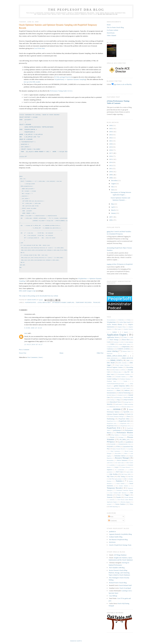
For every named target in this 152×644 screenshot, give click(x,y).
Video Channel (112, 35)
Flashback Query (112, 381)
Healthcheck (110, 390)
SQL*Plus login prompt (115, 479)
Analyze (115, 332)
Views (131, 504)
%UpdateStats (31, 307)
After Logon (118, 329)
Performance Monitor (125, 433)
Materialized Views (116, 402)
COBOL (113, 344)
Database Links (126, 351)
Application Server (113, 337)
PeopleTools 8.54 (114, 428)
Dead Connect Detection (123, 365)
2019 (111, 147)
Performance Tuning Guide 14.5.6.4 (61, 91)
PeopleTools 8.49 (112, 424)
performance (118, 430)
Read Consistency (116, 451)
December (115, 180)
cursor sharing (113, 351)
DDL (129, 361)
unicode (112, 500)
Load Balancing (117, 397)
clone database (129, 342)
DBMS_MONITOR (127, 358)
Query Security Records (119, 449)
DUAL (123, 370)
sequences (110, 470)
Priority (113, 437)
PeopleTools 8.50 (125, 424)
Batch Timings (114, 340)
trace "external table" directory (119, 493)
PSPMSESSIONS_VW (125, 444)
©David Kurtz (76, 641)
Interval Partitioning (125, 393)
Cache (109, 342)
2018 (111, 150)
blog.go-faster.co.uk (108, 14)
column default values (124, 344)
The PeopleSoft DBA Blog (76, 10)
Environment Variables (124, 374)
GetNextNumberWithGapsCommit (116, 384)
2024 (111, 132)
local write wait (44, 307)
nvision (117, 409)
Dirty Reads (116, 370)
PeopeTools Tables (124, 419)
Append (126, 332)
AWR (132, 337)
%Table (129, 320)
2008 (111, 178)
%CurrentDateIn (111, 320)
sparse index (130, 472)
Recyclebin (118, 453)
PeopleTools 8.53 (126, 426)
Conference (110, 349)
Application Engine (117, 335)
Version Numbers (121, 504)
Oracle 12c (130, 414)
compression (126, 347)
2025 (111, 129)
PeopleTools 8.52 (112, 426)
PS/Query (111, 442)
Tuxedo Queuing (129, 497)
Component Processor (113, 347)
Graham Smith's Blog (116, 537)
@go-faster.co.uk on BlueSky (122, 84)
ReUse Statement (122, 460)
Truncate (97, 307)
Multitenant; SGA (114, 407)
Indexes (127, 390)
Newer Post (23, 357)
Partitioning (111, 419)
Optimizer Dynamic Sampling (64, 307)
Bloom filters (126, 340)
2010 (111, 172)
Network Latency (126, 407)
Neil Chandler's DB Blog (117, 568)
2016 (111, 156)
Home (62, 357)
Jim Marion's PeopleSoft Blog (118, 540)
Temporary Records (84, 307)
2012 (111, 165)
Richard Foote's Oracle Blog (118, 583)
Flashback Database (126, 379)
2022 (111, 138)
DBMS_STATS (116, 360)
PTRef (118, 447)
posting (131, 435)
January (114, 213)
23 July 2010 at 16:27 (33, 349)
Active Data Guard (125, 322)
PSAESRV (113, 444)
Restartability (110, 460)
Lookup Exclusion (128, 400)
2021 (111, 141)
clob (122, 342)
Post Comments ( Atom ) (35, 362)
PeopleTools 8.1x (111, 421)
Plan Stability (116, 435)
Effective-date (118, 372)
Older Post (100, 357)
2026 (111, 125)
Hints (119, 390)
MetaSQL (110, 404)
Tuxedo (119, 497)
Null (108, 410)
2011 (111, 169)
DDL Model (111, 363)
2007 (111, 217)
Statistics (120, 481)
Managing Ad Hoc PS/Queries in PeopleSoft (119, 264)
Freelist (126, 381)
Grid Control (127, 388)
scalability (112, 465)
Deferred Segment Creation (115, 367)
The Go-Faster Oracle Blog (115, 27)
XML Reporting (114, 507)
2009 (111, 175)
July (113, 187)
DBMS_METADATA (113, 358)
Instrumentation (111, 393)
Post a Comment (24, 354)
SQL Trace (111, 476)
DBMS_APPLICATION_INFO (117, 356)
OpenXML (127, 412)
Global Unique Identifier (114, 388)
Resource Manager (122, 458)
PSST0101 (112, 542)
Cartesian (116, 342)
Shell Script (120, 472)
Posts (111, 517)
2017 (111, 153)
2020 (111, 144)
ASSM (125, 337)
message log (127, 402)
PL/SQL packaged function (63, 77)
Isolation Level (122, 395)
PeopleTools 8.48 (124, 421)
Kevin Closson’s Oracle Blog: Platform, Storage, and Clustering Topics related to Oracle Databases (119, 573)
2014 (111, 162)
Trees (119, 495)
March (113, 210)
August (114, 184)
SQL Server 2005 (126, 474)
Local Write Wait (39, 48)
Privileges (121, 437)
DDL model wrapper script (27, 295)
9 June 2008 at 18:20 (33, 332)
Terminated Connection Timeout (125, 490)
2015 (111, 159)
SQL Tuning (121, 477)
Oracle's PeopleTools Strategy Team (120, 545)
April (113, 207)
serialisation (122, 470)
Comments (113, 521)
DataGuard (113, 354)
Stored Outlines (121, 484)
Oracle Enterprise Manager (117, 417)
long (118, 400)
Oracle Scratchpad (125, 588)
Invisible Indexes (111, 395)
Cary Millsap (113, 596)
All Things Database (120, 555)
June (113, 190)
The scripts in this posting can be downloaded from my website (39, 300)
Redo (126, 453)
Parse (129, 417)
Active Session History (115, 324)
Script (117, 467)
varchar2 (109, 504)
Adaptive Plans (122, 327)
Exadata (109, 377)
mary (26, 338)
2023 (111, 135)
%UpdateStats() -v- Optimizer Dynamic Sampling (70, 79)
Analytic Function (128, 329)
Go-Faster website (113, 30)
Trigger (127, 495)
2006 (111, 220)
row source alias (120, 463)
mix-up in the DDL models (32, 82)
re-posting (131, 449)
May (113, 204)
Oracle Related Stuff (125, 585)
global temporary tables (122, 386)
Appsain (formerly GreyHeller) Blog (120, 534)
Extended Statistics (121, 377)
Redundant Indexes (120, 456)
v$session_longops (125, 502)
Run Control (130, 463)
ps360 (121, 442)
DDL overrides (123, 363)
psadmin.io (130, 442)
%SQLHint (121, 320)
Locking (112, 400)
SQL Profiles (114, 474)
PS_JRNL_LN (125, 439)
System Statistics (124, 486)
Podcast (124, 435)
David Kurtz (111, 33)
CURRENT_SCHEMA (124, 349)
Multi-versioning (129, 404)
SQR (125, 479)
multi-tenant (119, 404)
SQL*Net (131, 477)
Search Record (126, 467)
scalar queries (121, 465)
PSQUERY (110, 447)
